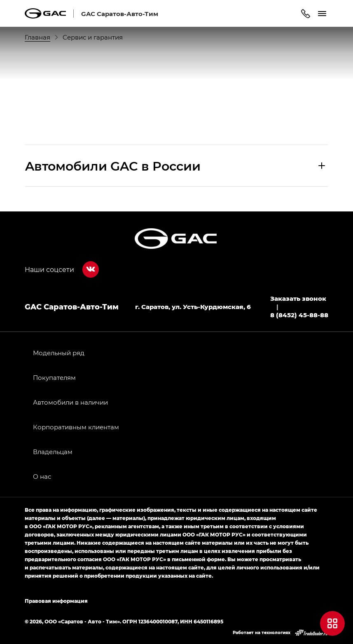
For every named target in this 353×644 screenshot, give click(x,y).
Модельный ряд (59, 353)
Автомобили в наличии (70, 402)
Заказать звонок (298, 298)
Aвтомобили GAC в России (113, 166)
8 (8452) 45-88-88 (299, 315)
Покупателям (54, 377)
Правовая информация (56, 601)
